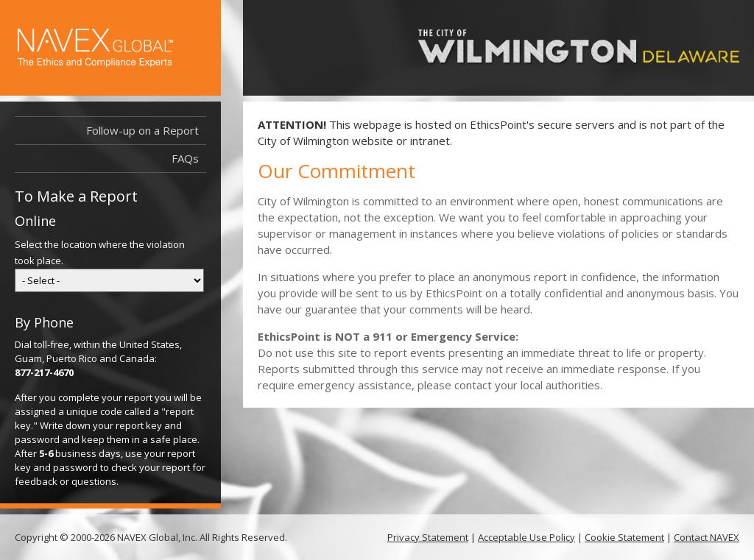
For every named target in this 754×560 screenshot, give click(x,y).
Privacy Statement (428, 537)
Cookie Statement (624, 537)
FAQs (185, 158)
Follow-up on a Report (142, 130)
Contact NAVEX (707, 537)
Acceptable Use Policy (526, 537)
